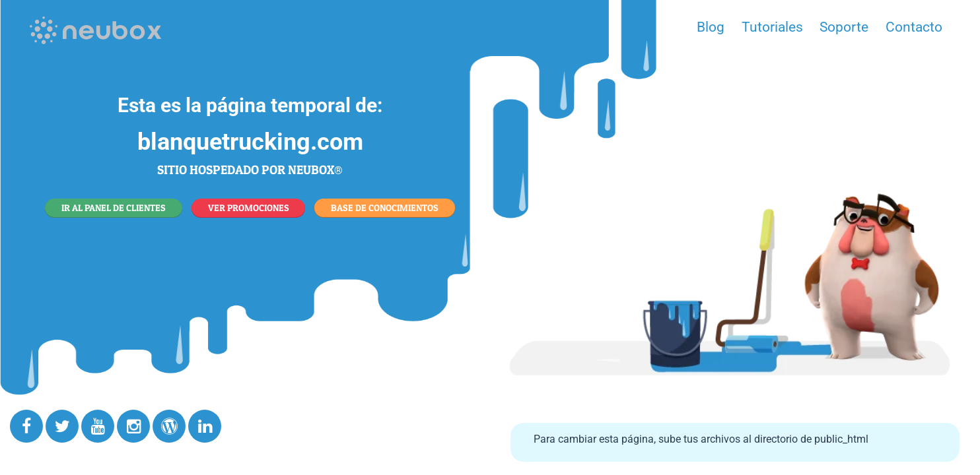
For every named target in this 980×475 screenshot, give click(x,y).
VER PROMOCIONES (249, 207)
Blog (711, 27)
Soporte (844, 27)
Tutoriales (772, 27)
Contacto (914, 27)
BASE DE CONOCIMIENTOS (385, 207)
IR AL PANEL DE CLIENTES (114, 207)
